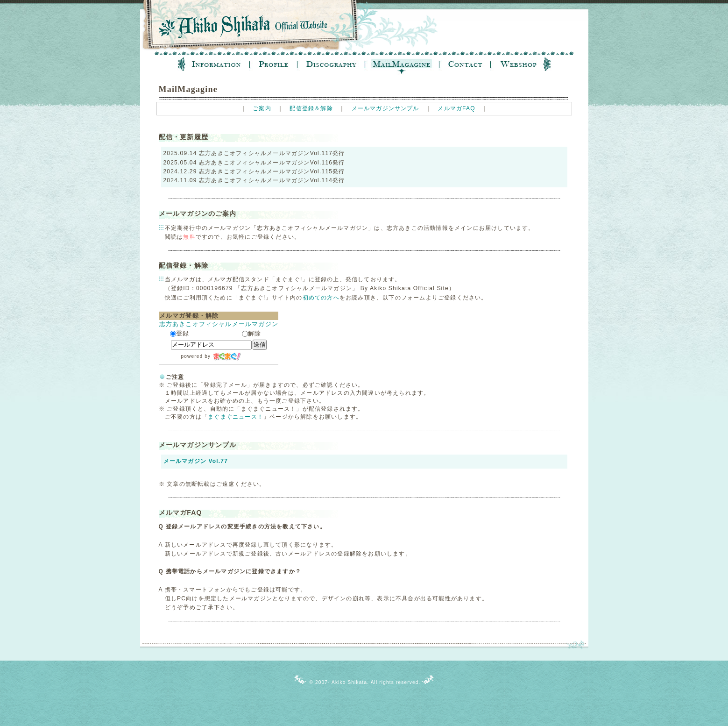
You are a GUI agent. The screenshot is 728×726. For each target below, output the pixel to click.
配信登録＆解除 (311, 108)
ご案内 (262, 108)
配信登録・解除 (184, 265)
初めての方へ (321, 298)
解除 (251, 333)
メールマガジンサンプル (385, 108)
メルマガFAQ (456, 108)
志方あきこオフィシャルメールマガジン (219, 324)
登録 (180, 333)
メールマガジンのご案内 (198, 214)
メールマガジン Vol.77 (196, 461)
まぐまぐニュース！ (236, 417)
